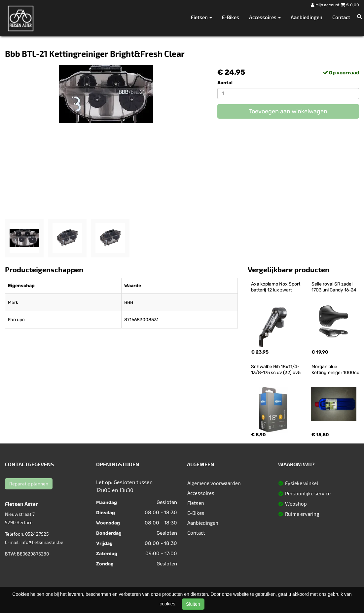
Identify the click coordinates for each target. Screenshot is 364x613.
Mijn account (326, 5)
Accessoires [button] (265, 17)
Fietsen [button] (201, 17)
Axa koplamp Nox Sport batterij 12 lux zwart (276, 287)
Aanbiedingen (307, 17)
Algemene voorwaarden (214, 483)
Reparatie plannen (29, 484)
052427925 (37, 534)
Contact (341, 17)
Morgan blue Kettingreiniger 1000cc (335, 370)
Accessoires (201, 493)
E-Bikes (231, 17)
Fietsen (196, 503)
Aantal (225, 83)
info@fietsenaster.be (42, 542)
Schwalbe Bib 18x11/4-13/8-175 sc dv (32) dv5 (276, 370)
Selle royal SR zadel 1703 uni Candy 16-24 (334, 287)
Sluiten (193, 604)
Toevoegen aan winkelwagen (288, 111)
